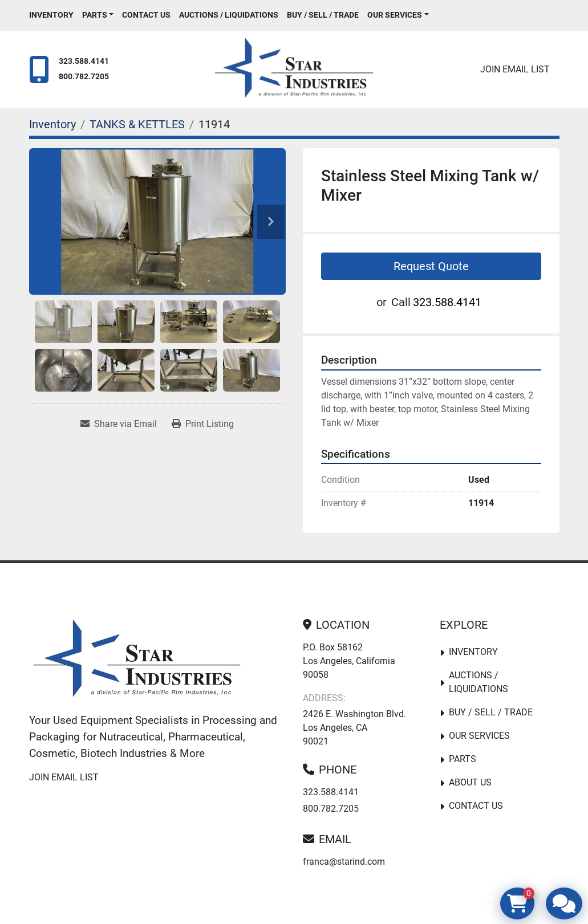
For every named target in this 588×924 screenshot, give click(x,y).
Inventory (51, 15)
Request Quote (431, 266)
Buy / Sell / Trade (323, 15)
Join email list (515, 69)
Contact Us (146, 15)
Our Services (395, 15)
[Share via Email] (119, 424)
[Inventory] (52, 124)
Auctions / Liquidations (229, 15)
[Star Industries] (137, 661)
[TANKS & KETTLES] (137, 124)
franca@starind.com (344, 862)
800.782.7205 (84, 77)
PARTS (95, 15)
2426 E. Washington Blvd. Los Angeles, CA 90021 (354, 728)
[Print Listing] (203, 424)
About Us (470, 782)
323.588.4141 (84, 61)
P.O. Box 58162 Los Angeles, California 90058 (349, 661)
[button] (98, 15)
